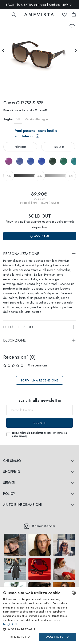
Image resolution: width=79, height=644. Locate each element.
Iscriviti (40, 423)
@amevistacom (39, 526)
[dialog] (39, 616)
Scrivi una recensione (39, 380)
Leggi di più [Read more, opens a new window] (10, 624)
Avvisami (40, 236)
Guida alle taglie (37, 119)
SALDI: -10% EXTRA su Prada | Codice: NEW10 (40, 5)
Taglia (8, 119)
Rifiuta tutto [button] (20, 637)
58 (18, 119)
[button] (36, 629)
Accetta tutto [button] (58, 637)
